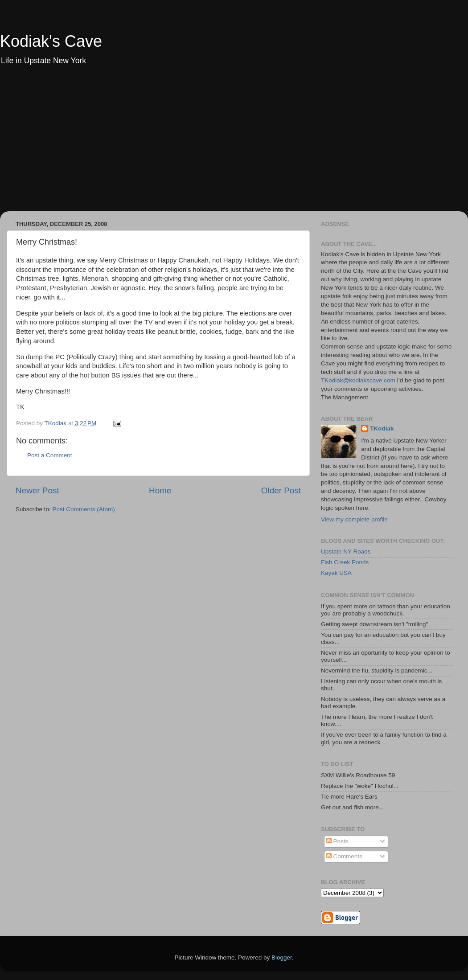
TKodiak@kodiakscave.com (358, 380)
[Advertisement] (234, 144)
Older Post (281, 490)
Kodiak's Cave (51, 41)
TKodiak (382, 428)
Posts (337, 841)
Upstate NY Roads (346, 552)
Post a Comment (50, 455)
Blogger (282, 957)
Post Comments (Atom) (84, 509)
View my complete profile (354, 519)
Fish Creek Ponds (345, 562)
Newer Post (37, 490)
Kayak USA (336, 573)
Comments (344, 856)
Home (160, 490)
